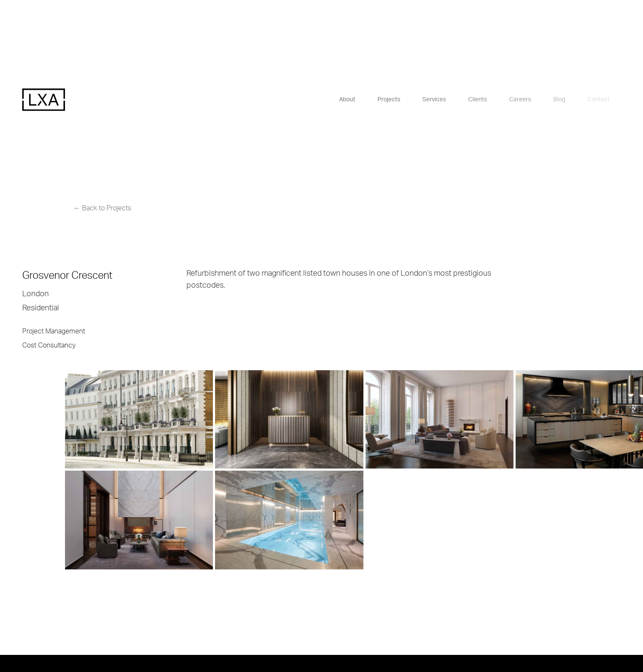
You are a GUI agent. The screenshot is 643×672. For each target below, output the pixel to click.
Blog (559, 100)
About (347, 100)
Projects (389, 100)
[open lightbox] (96, 420)
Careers (520, 100)
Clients (478, 100)
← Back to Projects (102, 208)
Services (434, 100)
